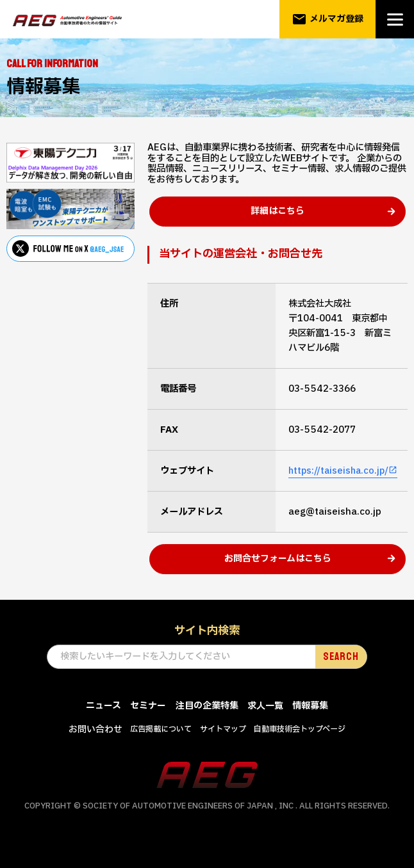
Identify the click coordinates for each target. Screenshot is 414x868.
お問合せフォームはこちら (278, 576)
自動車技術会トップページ (300, 746)
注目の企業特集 (207, 723)
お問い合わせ (95, 747)
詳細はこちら (277, 220)
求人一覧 (265, 723)
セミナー (148, 723)
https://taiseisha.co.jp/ (340, 479)
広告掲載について (161, 746)
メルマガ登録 (328, 19)
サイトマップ (223, 746)
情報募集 (310, 723)
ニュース (103, 723)
